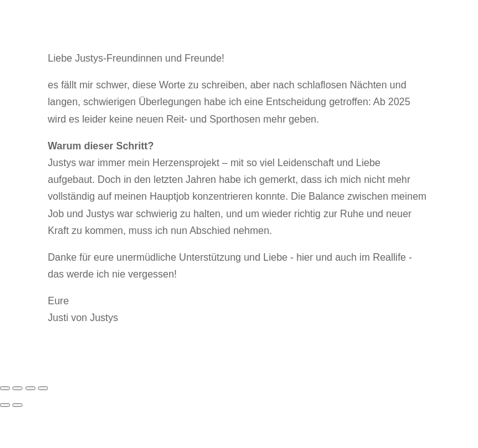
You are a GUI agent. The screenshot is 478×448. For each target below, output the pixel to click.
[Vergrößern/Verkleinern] (5, 388)
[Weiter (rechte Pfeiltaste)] (17, 405)
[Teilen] (30, 388)
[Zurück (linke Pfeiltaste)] (5, 405)
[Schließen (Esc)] (43, 388)
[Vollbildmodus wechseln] (17, 388)
